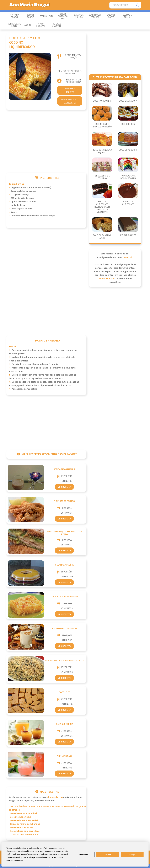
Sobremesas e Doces (14, 25)
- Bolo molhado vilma (20, 817)
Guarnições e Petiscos (95, 16)
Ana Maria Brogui (14, 16)
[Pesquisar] (138, 5)
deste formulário (107, 279)
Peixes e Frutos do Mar (63, 16)
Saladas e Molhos (79, 16)
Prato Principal (41, 25)
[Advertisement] (46, 145)
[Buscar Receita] (122, 5)
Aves (51, 16)
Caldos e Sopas (111, 16)
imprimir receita (70, 90)
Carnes (43, 16)
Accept (132, 854)
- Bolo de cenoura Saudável (23, 813)
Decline (108, 854)
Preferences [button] (18, 861)
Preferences (83, 854)
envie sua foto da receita (70, 101)
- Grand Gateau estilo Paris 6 (23, 835)
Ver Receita (64, 487)
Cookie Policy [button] (17, 857)
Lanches (28, 25)
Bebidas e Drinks (127, 16)
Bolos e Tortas (31, 16)
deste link (128, 257)
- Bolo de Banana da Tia (21, 828)
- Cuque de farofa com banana (24, 824)
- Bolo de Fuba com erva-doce (24, 831)
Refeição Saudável (57, 25)
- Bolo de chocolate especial (23, 821)
